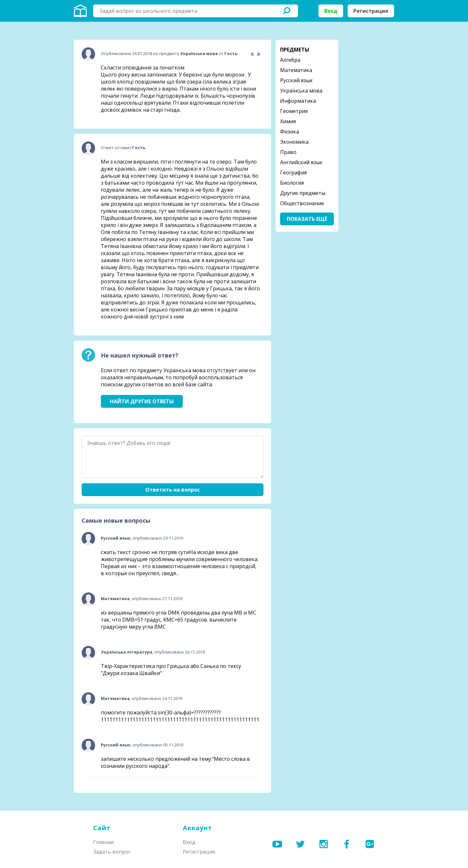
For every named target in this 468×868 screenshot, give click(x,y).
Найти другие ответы (142, 401)
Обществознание (302, 203)
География (293, 173)
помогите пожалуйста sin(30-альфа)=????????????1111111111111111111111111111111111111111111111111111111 (180, 716)
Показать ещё (307, 219)
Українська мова (301, 91)
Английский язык (301, 162)
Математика (296, 70)
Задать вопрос (112, 852)
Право (288, 152)
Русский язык (296, 80)
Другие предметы (303, 193)
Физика (290, 132)
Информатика (298, 101)
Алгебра (290, 60)
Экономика (294, 142)
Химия (288, 121)
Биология (292, 183)
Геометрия (294, 111)
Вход (331, 11)
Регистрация (371, 11)
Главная (103, 842)
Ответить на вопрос (173, 490)
